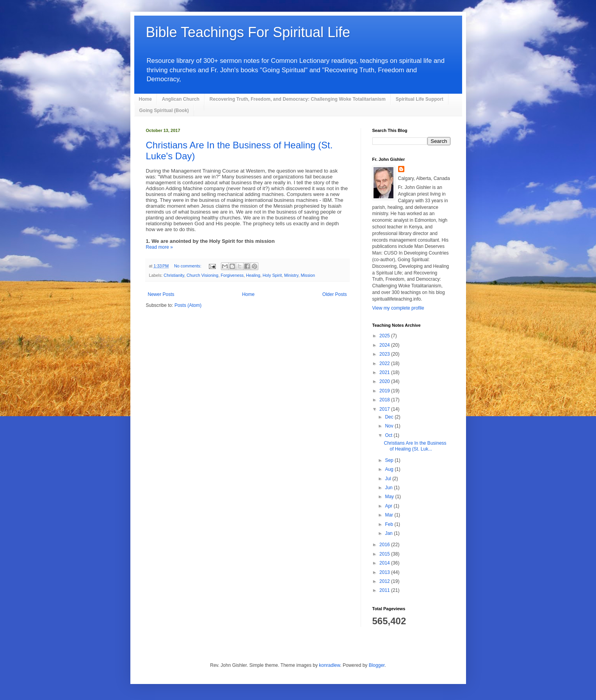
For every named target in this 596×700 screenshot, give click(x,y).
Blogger (377, 665)
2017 (385, 409)
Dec (390, 417)
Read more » (159, 247)
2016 (385, 545)
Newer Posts (161, 294)
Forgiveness (232, 275)
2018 (385, 400)
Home (145, 99)
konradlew (329, 665)
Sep (390, 460)
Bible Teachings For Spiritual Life (248, 32)
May (390, 497)
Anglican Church (181, 99)
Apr (389, 506)
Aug (390, 469)
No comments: (188, 266)
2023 (385, 354)
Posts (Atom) (188, 305)
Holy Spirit (272, 275)
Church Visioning (202, 275)
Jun (389, 488)
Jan (389, 533)
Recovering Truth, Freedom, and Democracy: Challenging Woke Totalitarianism (298, 99)
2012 (385, 581)
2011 (385, 590)
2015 (385, 554)
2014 (385, 563)
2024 (385, 345)
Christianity (174, 275)
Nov (390, 426)
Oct (389, 435)
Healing (253, 275)
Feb (390, 524)
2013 (385, 572)
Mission (308, 275)
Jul (389, 479)
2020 (385, 381)
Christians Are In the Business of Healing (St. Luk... (415, 446)
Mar (390, 515)
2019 (385, 391)
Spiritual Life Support (420, 99)
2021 (385, 372)
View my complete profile (398, 308)
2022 (385, 363)
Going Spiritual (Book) (164, 110)
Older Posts (335, 294)
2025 (385, 336)
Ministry (291, 275)
